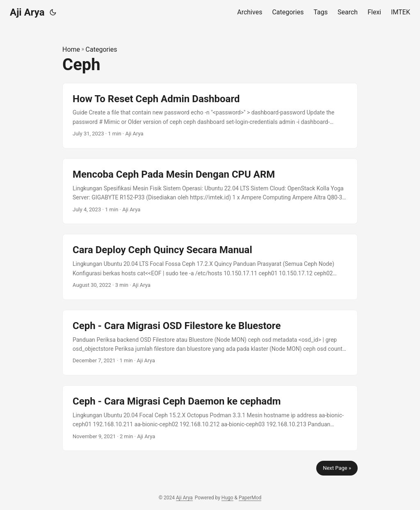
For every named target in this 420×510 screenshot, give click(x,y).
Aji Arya (27, 12)
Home (71, 49)
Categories (102, 49)
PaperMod (250, 498)
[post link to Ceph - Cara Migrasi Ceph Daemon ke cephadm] (210, 418)
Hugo (227, 498)
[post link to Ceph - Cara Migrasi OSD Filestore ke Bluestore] (210, 343)
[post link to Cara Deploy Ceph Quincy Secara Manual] (210, 267)
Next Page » (337, 468)
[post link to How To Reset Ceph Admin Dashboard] (210, 116)
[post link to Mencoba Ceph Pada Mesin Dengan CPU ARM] (210, 191)
